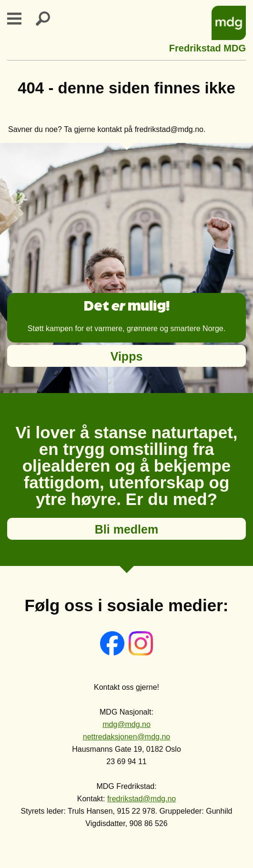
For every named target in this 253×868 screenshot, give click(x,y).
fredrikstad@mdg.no (142, 799)
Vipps (127, 356)
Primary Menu (20, 19)
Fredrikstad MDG (207, 47)
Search (49, 19)
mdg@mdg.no (126, 724)
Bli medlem (126, 529)
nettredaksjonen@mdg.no (126, 737)
